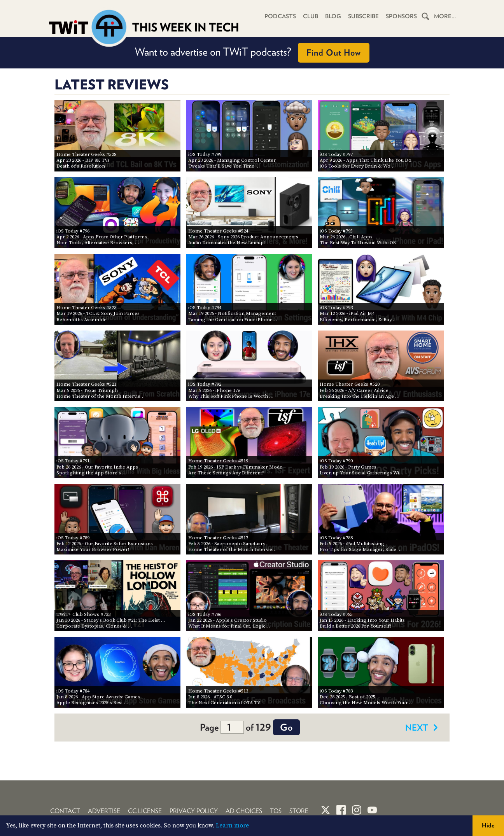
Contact (65, 811)
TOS (276, 811)
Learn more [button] (232, 826)
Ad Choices (244, 811)
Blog (333, 16)
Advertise (104, 811)
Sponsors (401, 16)
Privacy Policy (194, 811)
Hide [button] (488, 825)
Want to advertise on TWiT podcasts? (252, 53)
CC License (145, 811)
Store (299, 811)
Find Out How (334, 52)
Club (311, 16)
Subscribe (363, 16)
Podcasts (280, 16)
